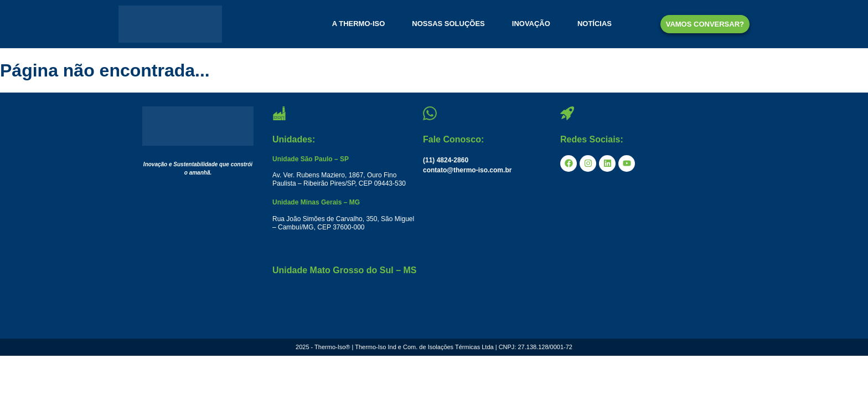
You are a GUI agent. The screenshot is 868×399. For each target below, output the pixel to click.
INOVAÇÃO (531, 24)
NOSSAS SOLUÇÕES (448, 24)
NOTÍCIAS (595, 24)
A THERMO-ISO (359, 24)
